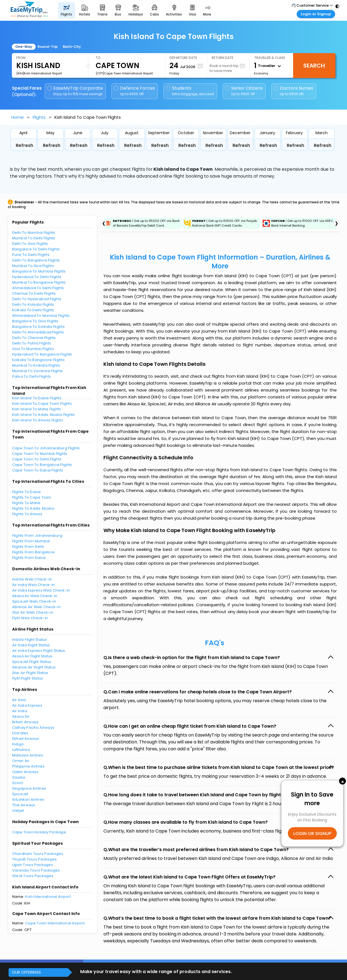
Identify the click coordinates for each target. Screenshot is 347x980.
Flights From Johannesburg (37, 536)
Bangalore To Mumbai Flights (39, 271)
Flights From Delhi (28, 547)
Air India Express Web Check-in (41, 590)
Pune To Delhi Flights (31, 255)
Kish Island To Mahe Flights (37, 409)
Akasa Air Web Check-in (35, 596)
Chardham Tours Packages (38, 854)
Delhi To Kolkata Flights (33, 304)
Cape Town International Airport (55, 923)
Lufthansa (21, 750)
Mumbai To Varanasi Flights (38, 371)
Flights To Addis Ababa (33, 508)
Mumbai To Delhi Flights (34, 238)
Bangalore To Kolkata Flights (38, 327)
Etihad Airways (26, 739)
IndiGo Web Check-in (32, 579)
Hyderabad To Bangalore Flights (42, 354)
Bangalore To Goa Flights (35, 321)
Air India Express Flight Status (39, 651)
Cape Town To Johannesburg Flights (46, 448)
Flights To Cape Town (32, 497)
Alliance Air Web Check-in (36, 607)
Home (18, 117)
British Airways (25, 722)
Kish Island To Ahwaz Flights (38, 420)
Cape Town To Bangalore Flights (42, 465)
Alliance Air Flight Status (34, 667)
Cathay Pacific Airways (33, 728)
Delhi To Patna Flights (32, 343)
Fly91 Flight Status (28, 678)
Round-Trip (48, 47)
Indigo (18, 744)
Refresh (24, 145)
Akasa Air (21, 716)
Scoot (18, 783)
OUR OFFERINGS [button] (26, 972)
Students (190, 91)
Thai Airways (24, 805)
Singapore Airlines (29, 788)
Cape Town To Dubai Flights (38, 470)
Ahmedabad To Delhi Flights (38, 288)
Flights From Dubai (29, 558)
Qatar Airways (25, 772)
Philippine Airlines (28, 766)
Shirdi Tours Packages (33, 876)
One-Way (24, 47)
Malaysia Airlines (28, 755)
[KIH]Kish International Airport (39, 73)
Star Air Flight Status (30, 673)
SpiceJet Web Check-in (34, 601)
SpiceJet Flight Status (32, 662)
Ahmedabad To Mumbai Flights (41, 316)
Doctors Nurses (293, 91)
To (98, 58)
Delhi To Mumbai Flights (34, 233)
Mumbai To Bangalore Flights (39, 282)
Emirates (20, 733)
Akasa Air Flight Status (32, 656)
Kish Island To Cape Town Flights (42, 404)
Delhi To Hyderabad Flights (37, 299)
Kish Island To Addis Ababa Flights (44, 415)
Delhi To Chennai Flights (34, 338)
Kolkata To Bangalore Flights (38, 360)
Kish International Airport (48, 897)
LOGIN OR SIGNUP (312, 833)
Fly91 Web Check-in (30, 618)
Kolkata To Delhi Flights (33, 310)
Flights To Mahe (26, 503)
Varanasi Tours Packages (36, 870)
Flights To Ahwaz (27, 514)
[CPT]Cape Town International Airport (124, 73)
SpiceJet (20, 794)
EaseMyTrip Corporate (75, 91)
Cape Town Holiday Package (39, 832)
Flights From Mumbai (31, 541)
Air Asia (19, 700)
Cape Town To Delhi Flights (37, 459)
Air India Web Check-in (34, 585)
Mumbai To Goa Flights (33, 266)
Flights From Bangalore (33, 552)
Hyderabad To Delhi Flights (37, 277)
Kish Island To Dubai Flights (37, 398)
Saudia (19, 777)
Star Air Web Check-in (33, 612)
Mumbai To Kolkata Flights (36, 365)
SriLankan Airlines (28, 799)
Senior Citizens (244, 91)
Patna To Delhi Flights (32, 376)
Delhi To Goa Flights (30, 244)
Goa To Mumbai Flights (33, 349)
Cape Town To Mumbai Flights (40, 454)
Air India (20, 711)
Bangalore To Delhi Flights (36, 249)
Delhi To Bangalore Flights (36, 260)
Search (314, 66)
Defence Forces (134, 91)
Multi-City (72, 47)
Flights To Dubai (27, 492)
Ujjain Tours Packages (33, 865)
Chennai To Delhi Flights (34, 293)
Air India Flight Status (31, 645)
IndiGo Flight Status (30, 640)
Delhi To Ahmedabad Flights (38, 332)
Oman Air (21, 761)
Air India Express (27, 705)
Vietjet (18, 811)
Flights (39, 117)
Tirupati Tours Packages (35, 859)
